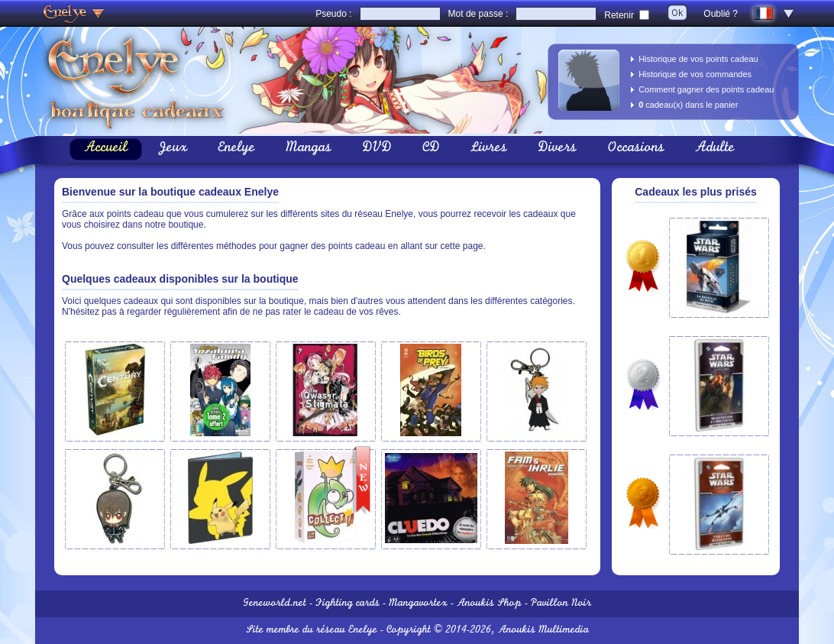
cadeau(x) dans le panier (688, 105)
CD (431, 149)
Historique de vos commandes (695, 74)
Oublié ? (721, 14)
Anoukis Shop (489, 604)
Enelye (236, 149)
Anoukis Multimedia (543, 631)
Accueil (106, 149)
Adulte (715, 149)
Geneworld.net (275, 604)
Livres (489, 149)
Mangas (309, 149)
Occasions (636, 149)
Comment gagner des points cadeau (706, 89)
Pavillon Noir (561, 604)
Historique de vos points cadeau (698, 59)
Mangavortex (418, 604)
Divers (557, 149)
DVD (377, 149)
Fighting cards (347, 604)
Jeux (173, 149)
